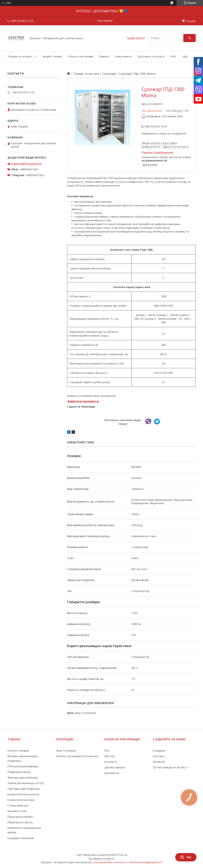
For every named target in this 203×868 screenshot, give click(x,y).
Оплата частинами (81, 56)
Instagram (159, 751)
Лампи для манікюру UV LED (26, 783)
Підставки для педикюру (24, 789)
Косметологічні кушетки (23, 794)
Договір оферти (115, 767)
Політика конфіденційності (146, 862)
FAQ (173, 56)
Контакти (111, 762)
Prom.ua (122, 855)
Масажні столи (17, 811)
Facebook (159, 762)
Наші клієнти (123, 56)
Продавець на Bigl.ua (101, 859)
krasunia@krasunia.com (27, 163)
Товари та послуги (20, 56)
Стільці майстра (18, 805)
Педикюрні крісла (19, 772)
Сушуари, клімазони (21, 838)
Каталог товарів (18, 751)
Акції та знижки (66, 751)
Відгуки (104, 56)
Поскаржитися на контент (110, 862)
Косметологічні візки (21, 800)
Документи (112, 773)
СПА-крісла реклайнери (23, 766)
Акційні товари (52, 56)
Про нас (110, 756)
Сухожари (109, 74)
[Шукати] (190, 38)
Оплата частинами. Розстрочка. (77, 756)
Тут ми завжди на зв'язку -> (171, 767)
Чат (186, 857)
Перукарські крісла (20, 822)
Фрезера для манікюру (23, 777)
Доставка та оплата (151, 56)
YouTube (158, 756)
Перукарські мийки (20, 817)
